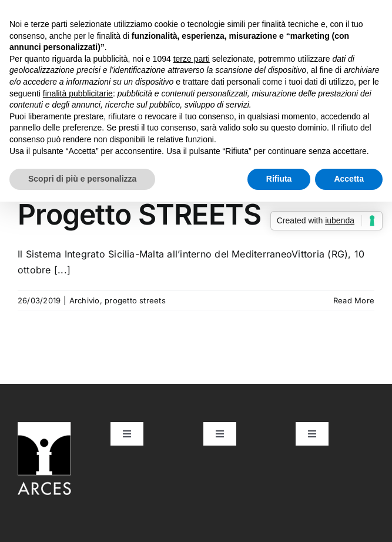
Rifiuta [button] (279, 179)
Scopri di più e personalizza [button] (82, 179)
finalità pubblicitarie (78, 93)
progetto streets (135, 300)
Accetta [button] (349, 179)
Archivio (85, 300)
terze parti (192, 59)
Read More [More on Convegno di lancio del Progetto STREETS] (354, 300)
